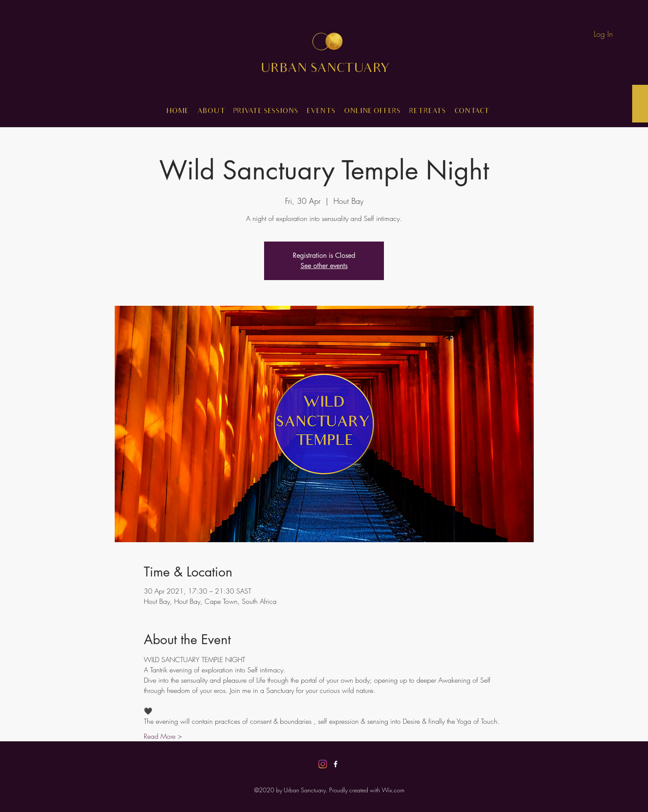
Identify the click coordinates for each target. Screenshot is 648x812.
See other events (324, 266)
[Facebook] (336, 764)
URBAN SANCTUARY (331, 70)
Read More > (163, 736)
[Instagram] (323, 764)
